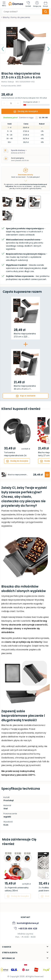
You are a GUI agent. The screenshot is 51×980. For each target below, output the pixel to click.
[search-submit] (46, 12)
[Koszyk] (45, 4)
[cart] (26, 396)
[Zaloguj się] (37, 4)
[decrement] (18, 103)
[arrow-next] (48, 440)
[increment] (4, 103)
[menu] (5, 4)
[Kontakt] (28, 4)
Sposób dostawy (19, 150)
